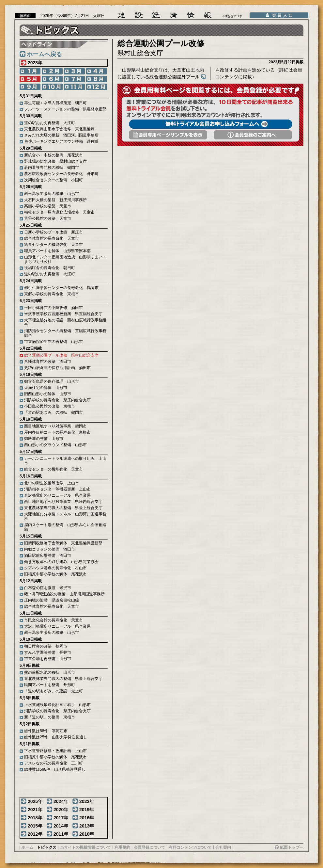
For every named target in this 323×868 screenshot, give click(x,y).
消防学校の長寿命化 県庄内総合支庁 (57, 400)
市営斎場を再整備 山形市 (48, 659)
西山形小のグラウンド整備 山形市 (55, 445)
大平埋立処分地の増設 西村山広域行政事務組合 (65, 322)
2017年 (61, 818)
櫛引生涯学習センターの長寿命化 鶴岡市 (61, 288)
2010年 (87, 834)
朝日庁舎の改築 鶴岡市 (46, 646)
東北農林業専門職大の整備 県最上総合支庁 (63, 508)
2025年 (35, 801)
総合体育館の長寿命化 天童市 (52, 238)
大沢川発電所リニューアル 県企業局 (57, 626)
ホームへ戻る (44, 54)
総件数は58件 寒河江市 (46, 731)
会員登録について (149, 847)
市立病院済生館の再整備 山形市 (54, 342)
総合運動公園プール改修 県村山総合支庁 (61, 355)
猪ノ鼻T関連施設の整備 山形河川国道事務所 (64, 594)
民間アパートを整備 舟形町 (50, 685)
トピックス (47, 847)
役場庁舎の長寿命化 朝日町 (50, 268)
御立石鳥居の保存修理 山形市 (52, 381)
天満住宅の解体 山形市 (46, 388)
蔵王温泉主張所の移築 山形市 (52, 194)
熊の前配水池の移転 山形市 (50, 672)
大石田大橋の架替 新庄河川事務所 (55, 200)
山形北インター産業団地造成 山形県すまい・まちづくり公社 (65, 259)
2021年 (35, 810)
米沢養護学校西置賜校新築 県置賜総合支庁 (63, 314)
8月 (97, 79)
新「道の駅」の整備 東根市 (50, 717)
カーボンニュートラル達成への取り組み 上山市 (65, 461)
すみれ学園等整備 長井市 (48, 652)
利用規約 (122, 847)
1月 (30, 71)
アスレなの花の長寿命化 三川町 (54, 763)
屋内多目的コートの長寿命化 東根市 (57, 432)
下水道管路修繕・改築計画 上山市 (55, 751)
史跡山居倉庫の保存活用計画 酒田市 (57, 368)
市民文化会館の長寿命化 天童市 (54, 620)
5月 (30, 79)
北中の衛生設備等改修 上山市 (52, 483)
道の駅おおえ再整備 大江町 (50, 123)
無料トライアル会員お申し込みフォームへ (210, 124)
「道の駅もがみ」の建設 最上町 (54, 691)
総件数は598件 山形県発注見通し (55, 769)
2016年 (87, 818)
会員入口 (279, 15)
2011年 (61, 834)
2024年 (61, 801)
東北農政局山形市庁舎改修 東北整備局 (59, 129)
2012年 (35, 834)
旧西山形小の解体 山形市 (48, 394)
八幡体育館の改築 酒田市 (48, 362)
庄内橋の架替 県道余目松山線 (52, 600)
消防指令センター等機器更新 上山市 (57, 489)
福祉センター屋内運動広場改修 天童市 (59, 212)
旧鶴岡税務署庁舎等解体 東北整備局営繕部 (63, 543)
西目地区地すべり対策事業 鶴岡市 (55, 426)
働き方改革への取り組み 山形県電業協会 (61, 562)
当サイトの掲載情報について (85, 847)
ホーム (27, 847)
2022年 (87, 801)
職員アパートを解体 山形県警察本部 (57, 251)
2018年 (35, 818)
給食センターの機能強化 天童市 (54, 245)
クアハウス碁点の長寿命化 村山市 (55, 568)
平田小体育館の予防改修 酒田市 (54, 308)
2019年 (87, 810)
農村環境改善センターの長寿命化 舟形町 (61, 174)
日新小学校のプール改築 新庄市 (54, 232)
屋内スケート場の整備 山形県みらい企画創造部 (65, 527)
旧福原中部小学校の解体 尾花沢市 (55, 574)
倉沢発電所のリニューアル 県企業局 (57, 495)
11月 (74, 87)
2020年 (61, 810)
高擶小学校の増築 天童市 (48, 206)
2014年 (61, 826)
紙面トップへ (292, 847)
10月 (52, 87)
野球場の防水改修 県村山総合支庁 (55, 161)
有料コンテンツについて (190, 847)
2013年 (87, 826)
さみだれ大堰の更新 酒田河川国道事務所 (61, 135)
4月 (97, 71)
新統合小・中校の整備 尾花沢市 (54, 155)
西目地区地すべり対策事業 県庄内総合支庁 (63, 502)
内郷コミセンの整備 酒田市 (50, 549)
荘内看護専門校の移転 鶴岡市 (52, 168)
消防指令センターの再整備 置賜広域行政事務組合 (65, 333)
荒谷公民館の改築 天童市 (48, 218)
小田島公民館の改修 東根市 (50, 406)
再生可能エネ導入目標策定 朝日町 (55, 103)
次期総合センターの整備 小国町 (54, 180)
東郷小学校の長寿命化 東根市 (52, 294)
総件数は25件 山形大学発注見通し (56, 737)
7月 (74, 79)
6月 (52, 79)
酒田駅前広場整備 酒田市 (48, 555)
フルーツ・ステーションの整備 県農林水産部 (65, 109)
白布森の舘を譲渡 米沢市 (48, 588)
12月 (97, 87)
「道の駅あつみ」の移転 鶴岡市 (54, 412)
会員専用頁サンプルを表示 (168, 135)
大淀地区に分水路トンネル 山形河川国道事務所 (65, 516)
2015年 (35, 826)
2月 (52, 71)
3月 (74, 71)
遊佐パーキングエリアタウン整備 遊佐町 (61, 141)
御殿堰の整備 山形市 (44, 439)
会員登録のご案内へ (253, 135)
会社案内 (223, 847)
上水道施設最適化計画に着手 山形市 (57, 705)
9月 (30, 87)
